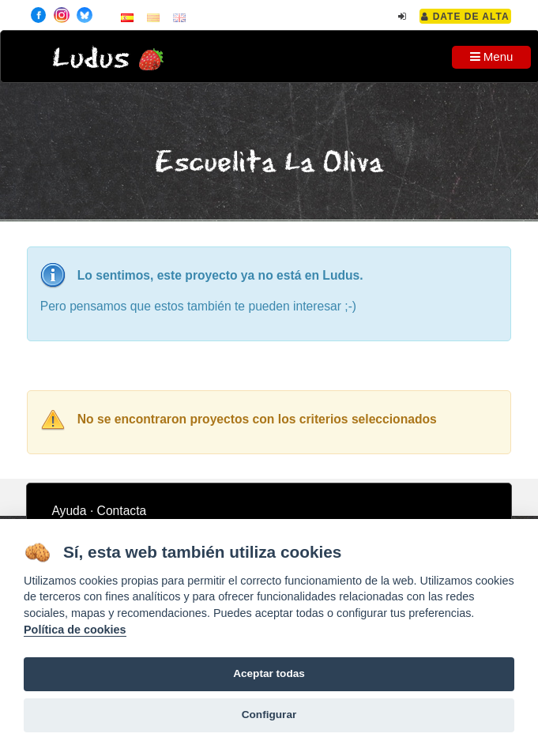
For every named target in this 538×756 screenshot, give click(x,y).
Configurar (269, 715)
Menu (492, 56)
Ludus (91, 59)
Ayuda (69, 511)
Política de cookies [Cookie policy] (75, 630)
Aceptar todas (269, 673)
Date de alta (465, 17)
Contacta (122, 511)
